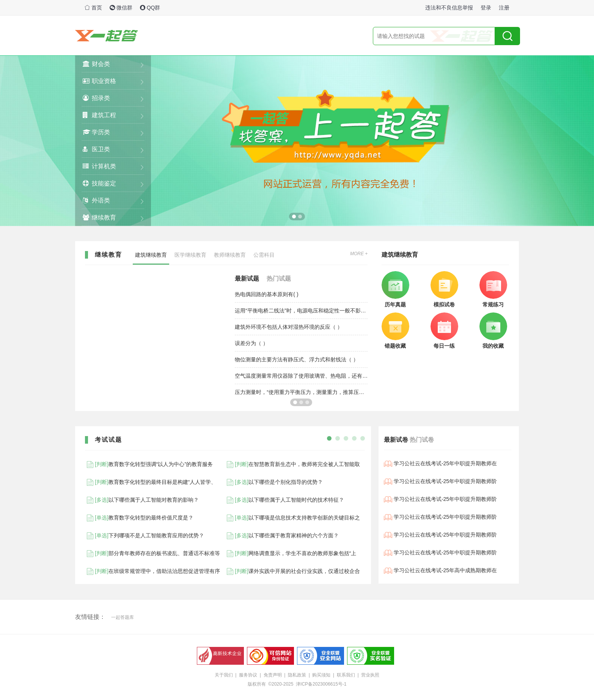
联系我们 (346, 675)
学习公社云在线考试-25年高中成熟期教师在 (440, 571)
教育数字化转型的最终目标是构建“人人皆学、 (151, 482)
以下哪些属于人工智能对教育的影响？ (142, 500)
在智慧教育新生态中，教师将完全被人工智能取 (292, 465)
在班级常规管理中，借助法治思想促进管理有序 (152, 571)
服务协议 (248, 675)
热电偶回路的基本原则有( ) (266, 294)
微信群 (121, 8)
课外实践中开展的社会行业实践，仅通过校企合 (292, 571)
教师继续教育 (230, 255)
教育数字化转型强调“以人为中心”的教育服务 (149, 465)
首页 (93, 8)
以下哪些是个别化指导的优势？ (274, 482)
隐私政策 (297, 675)
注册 (504, 8)
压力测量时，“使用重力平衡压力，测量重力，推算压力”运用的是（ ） (301, 392)
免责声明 (273, 675)
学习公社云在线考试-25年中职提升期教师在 (440, 464)
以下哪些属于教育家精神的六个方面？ (282, 536)
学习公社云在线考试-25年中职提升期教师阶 (440, 482)
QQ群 (150, 8)
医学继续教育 (190, 255)
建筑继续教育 (151, 255)
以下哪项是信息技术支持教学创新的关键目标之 (292, 518)
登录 (486, 8)
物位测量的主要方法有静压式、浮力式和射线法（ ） (297, 359)
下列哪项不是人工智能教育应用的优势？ (145, 536)
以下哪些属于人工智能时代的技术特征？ (284, 500)
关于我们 (224, 675)
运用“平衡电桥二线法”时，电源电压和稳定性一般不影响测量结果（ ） (301, 311)
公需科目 (264, 255)
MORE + (359, 254)
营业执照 (370, 675)
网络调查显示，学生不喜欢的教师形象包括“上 (291, 554)
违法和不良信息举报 (449, 8)
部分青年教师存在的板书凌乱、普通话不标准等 (152, 554)
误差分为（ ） (251, 343)
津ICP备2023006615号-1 (321, 684)
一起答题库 (123, 617)
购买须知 (321, 675)
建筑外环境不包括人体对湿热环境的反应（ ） (289, 327)
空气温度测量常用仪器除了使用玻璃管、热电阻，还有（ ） (301, 376)
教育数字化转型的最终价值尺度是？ (139, 518)
